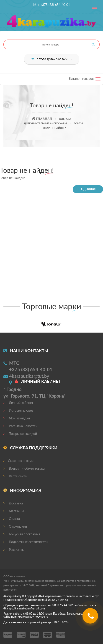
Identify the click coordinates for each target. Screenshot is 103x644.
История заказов (18, 410)
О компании (15, 526)
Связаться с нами (18, 461)
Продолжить (88, 189)
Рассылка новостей (20, 426)
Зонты (78, 123)
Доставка (13, 503)
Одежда (65, 119)
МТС (14, 363)
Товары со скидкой (20, 434)
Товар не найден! (54, 128)
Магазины (14, 511)
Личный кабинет (18, 403)
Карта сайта (15, 476)
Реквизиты (14, 550)
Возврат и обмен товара (24, 468)
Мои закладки (17, 418)
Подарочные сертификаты (26, 542)
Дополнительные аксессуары (45, 123)
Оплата (12, 519)
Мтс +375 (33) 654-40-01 (52, 5)
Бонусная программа (22, 534)
